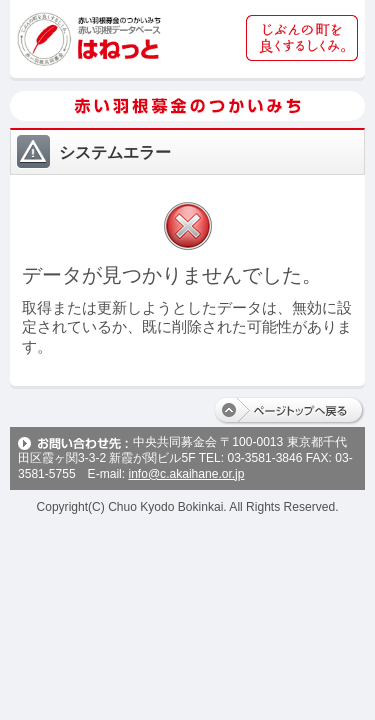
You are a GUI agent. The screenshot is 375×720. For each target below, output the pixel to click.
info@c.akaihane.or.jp (186, 474)
